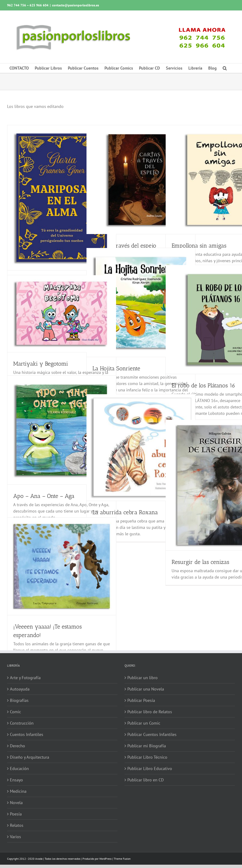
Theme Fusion (122, 859)
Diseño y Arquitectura (30, 757)
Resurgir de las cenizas (200, 562)
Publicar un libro (143, 678)
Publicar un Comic (144, 723)
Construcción (22, 723)
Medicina (18, 791)
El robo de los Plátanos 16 (203, 385)
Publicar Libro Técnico (147, 757)
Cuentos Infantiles (27, 734)
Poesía (16, 814)
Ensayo (16, 780)
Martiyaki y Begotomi (41, 364)
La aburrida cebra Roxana (125, 512)
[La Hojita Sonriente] (141, 302)
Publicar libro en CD (146, 780)
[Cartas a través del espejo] (141, 180)
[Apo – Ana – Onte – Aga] (62, 430)
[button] (225, 68)
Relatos (17, 825)
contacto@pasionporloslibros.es (76, 5)
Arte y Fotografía (25, 678)
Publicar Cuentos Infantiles (152, 734)
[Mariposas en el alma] (62, 198)
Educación (19, 768)
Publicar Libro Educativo (150, 768)
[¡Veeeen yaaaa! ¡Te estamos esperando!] (62, 566)
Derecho (17, 746)
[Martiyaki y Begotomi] (62, 314)
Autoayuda (20, 689)
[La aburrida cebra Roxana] (141, 447)
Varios (15, 837)
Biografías (19, 700)
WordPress (105, 859)
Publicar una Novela (146, 689)
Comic (15, 712)
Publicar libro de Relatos (150, 712)
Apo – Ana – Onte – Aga (44, 496)
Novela (16, 803)
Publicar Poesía (141, 700)
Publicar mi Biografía (147, 746)
